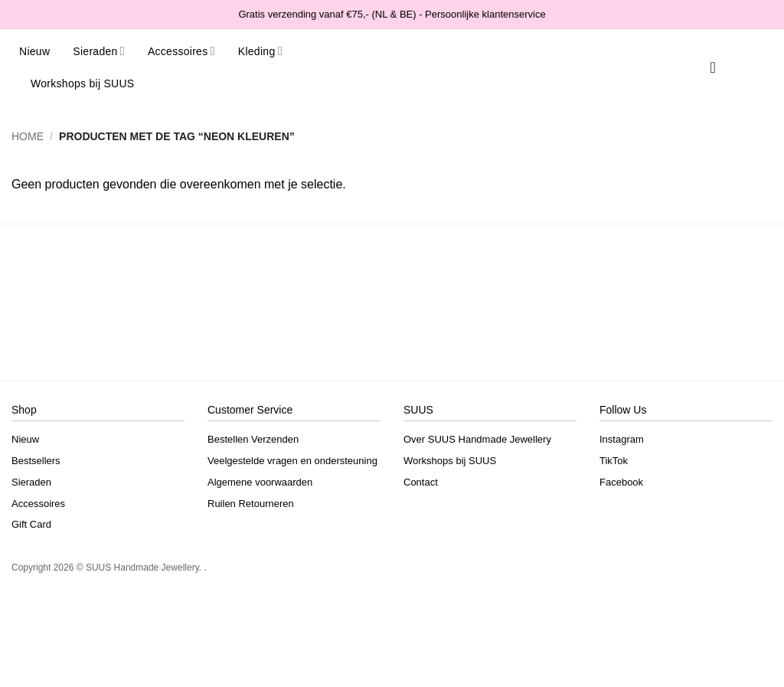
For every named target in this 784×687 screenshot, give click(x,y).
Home (28, 136)
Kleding (260, 51)
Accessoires (181, 51)
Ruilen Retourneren (251, 504)
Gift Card (31, 524)
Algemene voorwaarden (260, 482)
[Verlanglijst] (713, 67)
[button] (734, 67)
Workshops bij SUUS (83, 83)
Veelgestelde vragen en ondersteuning (292, 461)
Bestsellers (36, 461)
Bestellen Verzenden (253, 439)
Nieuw (34, 51)
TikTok (614, 461)
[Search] (692, 67)
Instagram (622, 439)
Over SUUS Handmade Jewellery (477, 439)
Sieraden (99, 51)
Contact (421, 482)
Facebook (621, 482)
